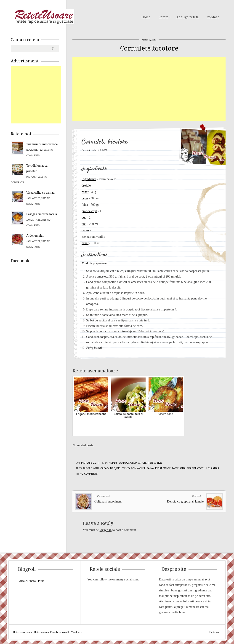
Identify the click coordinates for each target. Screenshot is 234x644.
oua (84, 218)
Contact (213, 17)
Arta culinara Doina (32, 581)
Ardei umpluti (35, 236)
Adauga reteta (188, 17)
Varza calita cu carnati (40, 193)
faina (85, 205)
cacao (85, 230)
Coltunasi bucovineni (108, 501)
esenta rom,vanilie (93, 237)
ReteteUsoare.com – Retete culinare (44, 17)
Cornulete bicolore (149, 48)
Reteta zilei (155, 463)
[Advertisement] (153, 89)
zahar (85, 192)
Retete (164, 17)
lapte (85, 198)
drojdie (86, 186)
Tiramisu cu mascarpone (42, 144)
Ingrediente (89, 179)
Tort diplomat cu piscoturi (37, 168)
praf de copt (89, 211)
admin (88, 150)
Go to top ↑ (215, 632)
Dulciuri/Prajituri (135, 463)
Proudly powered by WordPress (66, 632)
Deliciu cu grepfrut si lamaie (185, 501)
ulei (84, 224)
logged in (106, 530)
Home (146, 17)
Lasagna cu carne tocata (42, 214)
